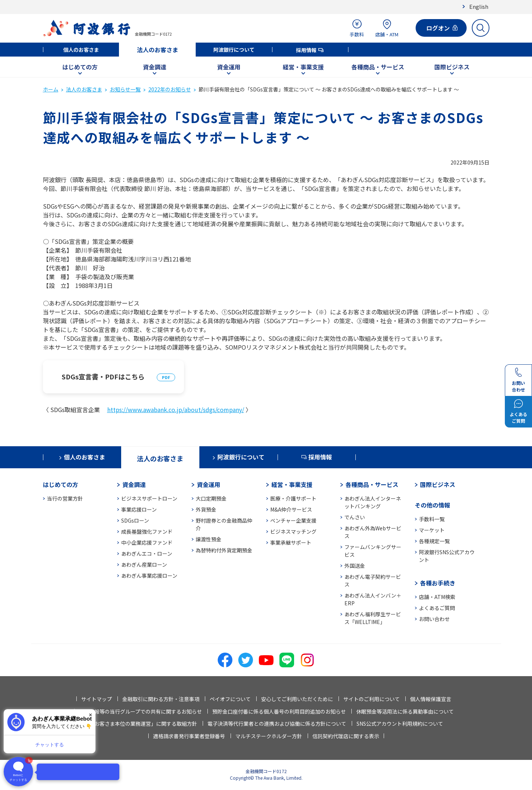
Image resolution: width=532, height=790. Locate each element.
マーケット (432, 530)
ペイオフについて (230, 699)
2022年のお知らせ (170, 89)
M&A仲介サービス (291, 509)
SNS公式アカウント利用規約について (400, 724)
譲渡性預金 (209, 539)
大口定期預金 (211, 498)
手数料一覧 (432, 519)
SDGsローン (135, 520)
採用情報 (306, 50)
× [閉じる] (91, 715)
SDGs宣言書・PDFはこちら (103, 376)
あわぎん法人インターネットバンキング (373, 502)
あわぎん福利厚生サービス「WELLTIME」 (373, 618)
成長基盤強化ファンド (147, 531)
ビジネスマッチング (293, 531)
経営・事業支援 (303, 67)
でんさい (355, 517)
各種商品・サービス (378, 67)
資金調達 (155, 67)
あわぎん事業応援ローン (149, 576)
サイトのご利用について (372, 699)
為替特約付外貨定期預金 (224, 550)
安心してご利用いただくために (297, 699)
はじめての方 (80, 67)
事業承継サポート (291, 542)
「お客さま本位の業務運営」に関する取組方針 (143, 724)
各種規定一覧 (434, 541)
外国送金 (355, 566)
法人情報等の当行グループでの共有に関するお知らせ (140, 711)
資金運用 (229, 67)
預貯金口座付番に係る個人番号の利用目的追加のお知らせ (279, 711)
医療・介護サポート (293, 498)
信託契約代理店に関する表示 (346, 736)
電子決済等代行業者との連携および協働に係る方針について (277, 724)
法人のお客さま (158, 50)
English (479, 6)
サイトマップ (97, 699)
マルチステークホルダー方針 (269, 736)
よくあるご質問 (437, 608)
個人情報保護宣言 (431, 699)
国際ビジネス (452, 67)
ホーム (51, 89)
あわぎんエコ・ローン (147, 553)
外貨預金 (206, 509)
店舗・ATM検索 (437, 597)
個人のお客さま (81, 50)
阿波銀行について (234, 50)
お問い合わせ (434, 619)
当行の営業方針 (65, 498)
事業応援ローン (139, 509)
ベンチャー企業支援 (293, 520)
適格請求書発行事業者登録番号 (189, 736)
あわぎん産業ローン (144, 564)
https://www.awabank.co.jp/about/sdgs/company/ (176, 410)
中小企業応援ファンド (147, 542)
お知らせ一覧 (125, 89)
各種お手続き (438, 583)
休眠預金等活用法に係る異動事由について (405, 711)
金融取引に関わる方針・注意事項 (161, 699)
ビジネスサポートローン (149, 498)
